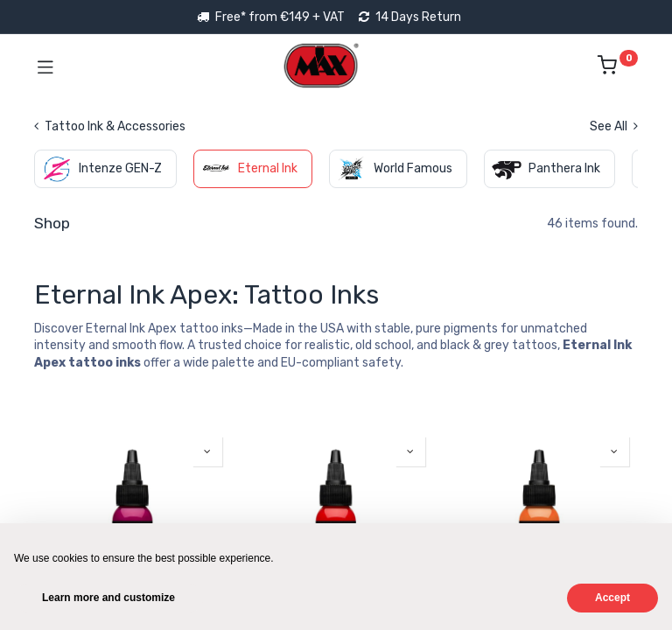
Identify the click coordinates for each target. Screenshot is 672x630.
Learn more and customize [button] (108, 598)
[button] (207, 451)
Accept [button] (612, 598)
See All (614, 126)
